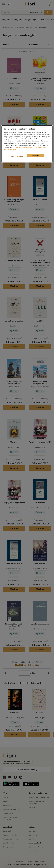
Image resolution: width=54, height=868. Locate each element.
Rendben (35, 156)
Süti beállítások (17, 156)
